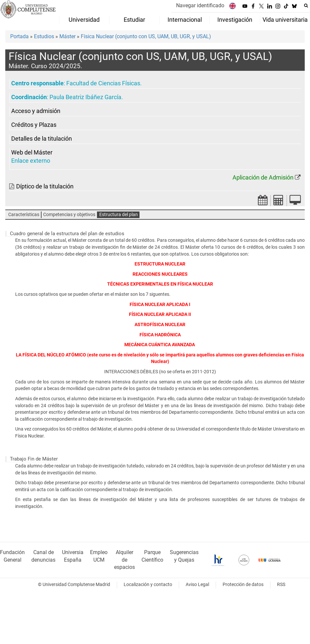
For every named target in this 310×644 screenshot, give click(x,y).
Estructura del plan (119, 215)
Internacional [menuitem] (185, 20)
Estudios (44, 36)
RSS (281, 585)
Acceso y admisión (36, 111)
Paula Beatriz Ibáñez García (85, 97)
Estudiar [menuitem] (134, 20)
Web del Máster (32, 153)
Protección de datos (243, 585)
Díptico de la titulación (45, 186)
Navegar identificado (200, 5)
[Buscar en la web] (306, 6)
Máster (67, 36)
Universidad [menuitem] (84, 20)
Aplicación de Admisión (263, 178)
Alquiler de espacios (124, 560)
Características (24, 215)
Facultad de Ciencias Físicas (103, 83)
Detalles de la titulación (42, 139)
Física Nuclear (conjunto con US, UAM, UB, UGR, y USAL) (146, 36)
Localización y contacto (148, 585)
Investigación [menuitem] (235, 20)
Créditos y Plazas (34, 125)
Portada (19, 36)
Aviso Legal (197, 585)
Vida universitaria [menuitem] (285, 20)
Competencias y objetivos (69, 215)
